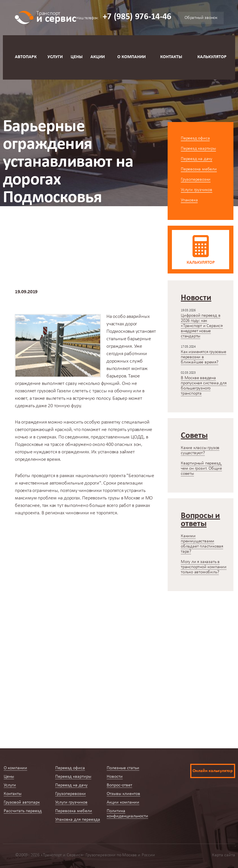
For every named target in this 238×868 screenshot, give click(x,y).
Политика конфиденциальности (127, 814)
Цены (77, 57)
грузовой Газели (54, 391)
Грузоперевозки (196, 180)
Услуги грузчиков (197, 190)
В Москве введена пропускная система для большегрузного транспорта (204, 386)
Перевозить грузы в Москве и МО (117, 498)
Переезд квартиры (198, 149)
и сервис (56, 16)
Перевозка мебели (199, 169)
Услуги (55, 57)
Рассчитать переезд (23, 811)
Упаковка (189, 200)
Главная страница (22, 221)
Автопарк (26, 57)
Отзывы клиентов (123, 794)
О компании (131, 57)
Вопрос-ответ (119, 785)
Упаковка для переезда (78, 820)
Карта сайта (224, 855)
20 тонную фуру (64, 406)
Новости (61, 221)
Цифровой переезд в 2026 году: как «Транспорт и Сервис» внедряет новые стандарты (202, 326)
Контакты (171, 57)
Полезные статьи (123, 768)
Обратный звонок (201, 18)
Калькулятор (212, 57)
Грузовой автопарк (22, 802)
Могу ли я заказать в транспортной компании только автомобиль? (204, 567)
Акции (98, 57)
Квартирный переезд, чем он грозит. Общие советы (201, 469)
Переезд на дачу (197, 159)
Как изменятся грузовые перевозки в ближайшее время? (204, 357)
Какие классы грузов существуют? (200, 450)
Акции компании (123, 802)
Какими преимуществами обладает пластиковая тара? (202, 544)
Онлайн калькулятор (213, 771)
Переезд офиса (195, 138)
